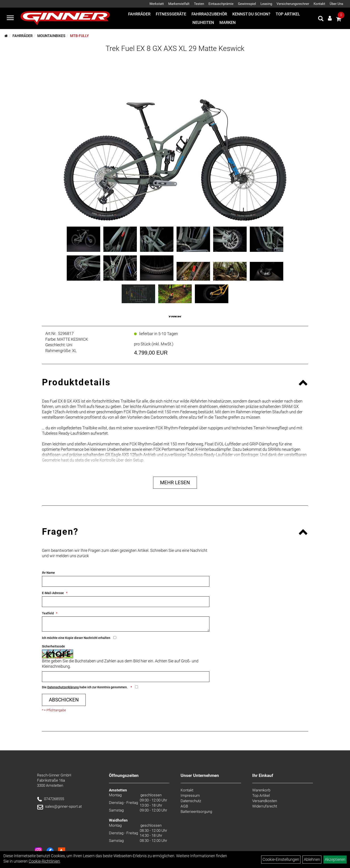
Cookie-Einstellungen (281, 859)
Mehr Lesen (175, 483)
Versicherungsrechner (293, 4)
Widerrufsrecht (265, 806)
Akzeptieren (335, 859)
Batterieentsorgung (196, 812)
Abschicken (64, 700)
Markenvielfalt (179, 4)
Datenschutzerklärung (63, 687)
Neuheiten (203, 22)
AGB (184, 806)
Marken (228, 22)
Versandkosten (265, 801)
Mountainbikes (51, 36)
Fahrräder (139, 14)
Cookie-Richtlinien (44, 861)
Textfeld (48, 613)
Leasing (266, 4)
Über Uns (336, 4)
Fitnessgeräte (171, 14)
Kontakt (319, 4)
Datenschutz (191, 801)
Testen (199, 4)
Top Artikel (288, 14)
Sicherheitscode (53, 646)
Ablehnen (312, 859)
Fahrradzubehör (209, 14)
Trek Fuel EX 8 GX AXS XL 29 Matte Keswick (175, 48)
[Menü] (10, 18)
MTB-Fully (79, 36)
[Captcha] (126, 677)
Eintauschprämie (221, 4)
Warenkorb (261, 790)
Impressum (190, 795)
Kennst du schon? (251, 14)
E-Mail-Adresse (53, 593)
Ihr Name (48, 573)
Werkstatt (157, 4)
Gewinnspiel (247, 4)
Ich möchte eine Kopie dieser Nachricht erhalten (76, 638)
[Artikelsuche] (321, 19)
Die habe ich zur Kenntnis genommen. (85, 687)
